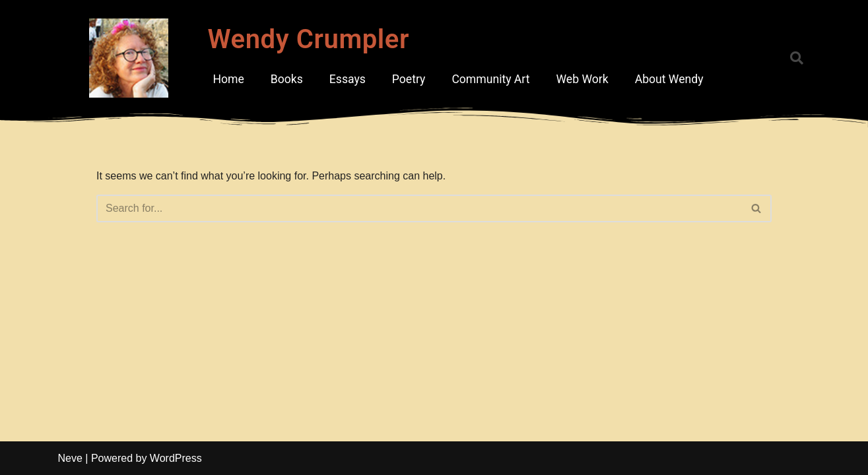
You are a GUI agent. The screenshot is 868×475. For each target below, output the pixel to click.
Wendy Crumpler (308, 39)
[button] (797, 58)
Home (228, 79)
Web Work (582, 79)
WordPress (176, 458)
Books (287, 79)
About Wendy (669, 79)
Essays (348, 79)
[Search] (419, 208)
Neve (70, 458)
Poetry (409, 79)
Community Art (490, 79)
